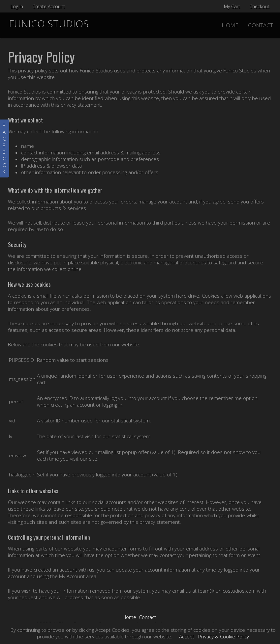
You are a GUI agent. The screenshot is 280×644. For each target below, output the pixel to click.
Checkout (259, 6)
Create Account (49, 6)
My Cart (233, 6)
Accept (187, 636)
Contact (261, 25)
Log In (17, 6)
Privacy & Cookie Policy (224, 636)
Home (230, 25)
